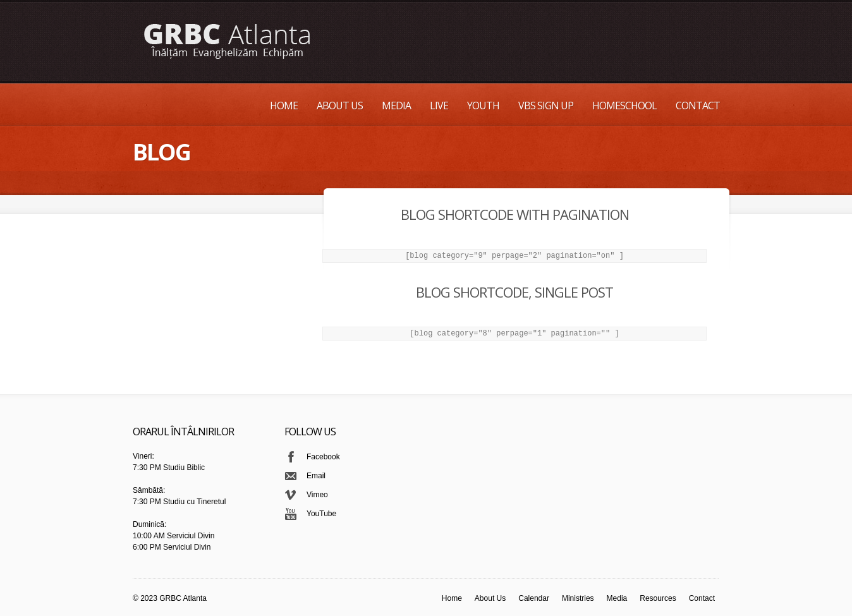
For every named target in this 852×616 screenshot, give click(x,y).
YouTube (321, 514)
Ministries (578, 598)
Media (396, 106)
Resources (658, 598)
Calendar (534, 598)
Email (316, 476)
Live (439, 106)
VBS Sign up (546, 106)
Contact (698, 106)
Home (284, 106)
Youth (483, 106)
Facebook (323, 457)
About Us (340, 106)
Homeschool (624, 106)
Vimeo (317, 495)
